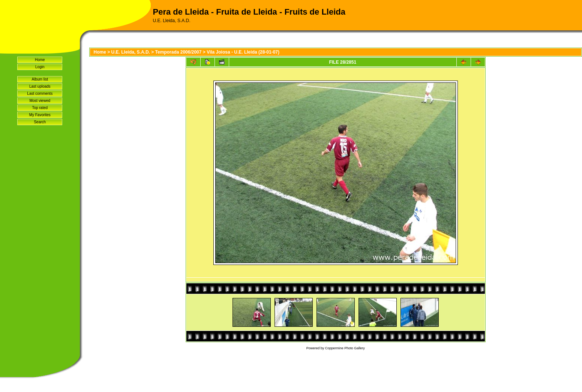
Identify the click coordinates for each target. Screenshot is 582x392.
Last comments (40, 94)
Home (40, 60)
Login (40, 67)
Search (40, 122)
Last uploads (40, 86)
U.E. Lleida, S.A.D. (131, 52)
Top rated (40, 108)
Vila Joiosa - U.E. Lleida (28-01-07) (243, 52)
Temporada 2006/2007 (178, 52)
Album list (40, 79)
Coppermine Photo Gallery (345, 348)
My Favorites (40, 115)
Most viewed (40, 101)
